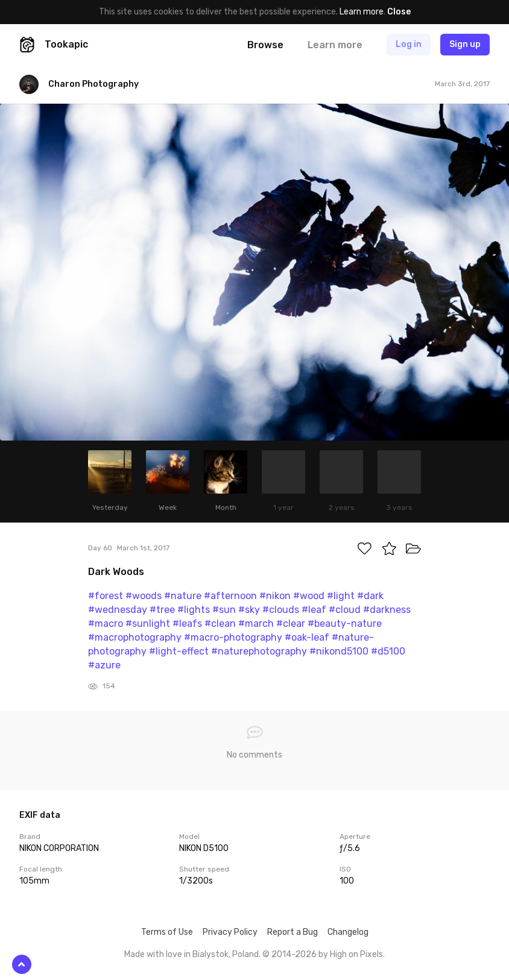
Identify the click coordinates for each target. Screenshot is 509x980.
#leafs (187, 623)
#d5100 (388, 651)
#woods (144, 596)
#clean (220, 623)
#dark (370, 596)
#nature (183, 596)
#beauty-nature (345, 623)
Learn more (362, 12)
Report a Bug (292, 932)
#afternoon (230, 596)
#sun (224, 610)
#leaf (314, 610)
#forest (106, 596)
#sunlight (148, 623)
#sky (249, 610)
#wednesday (118, 610)
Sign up (465, 44)
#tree (162, 610)
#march (256, 623)
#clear (291, 623)
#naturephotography (259, 651)
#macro (106, 623)
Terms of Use (167, 932)
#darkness (387, 610)
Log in (409, 44)
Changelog (348, 932)
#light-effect (179, 651)
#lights (194, 610)
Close (399, 12)
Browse (265, 45)
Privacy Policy (230, 932)
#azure (104, 665)
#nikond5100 (339, 651)
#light (341, 596)
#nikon (275, 596)
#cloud (345, 610)
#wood (309, 596)
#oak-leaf (307, 637)
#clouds (281, 610)
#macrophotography (135, 637)
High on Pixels (356, 954)
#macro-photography (233, 637)
